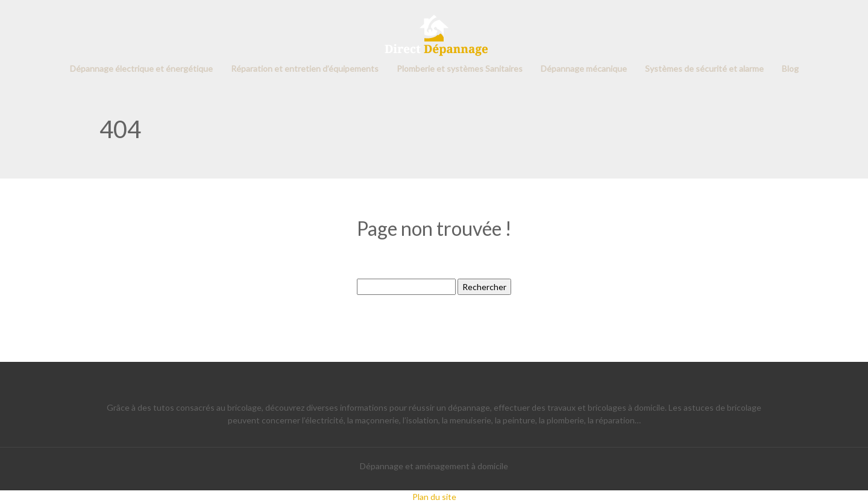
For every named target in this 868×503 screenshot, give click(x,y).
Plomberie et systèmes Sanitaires (460, 68)
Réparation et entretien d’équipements (305, 68)
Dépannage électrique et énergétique (141, 68)
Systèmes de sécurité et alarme (704, 68)
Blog (790, 68)
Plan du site (434, 497)
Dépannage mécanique (584, 68)
